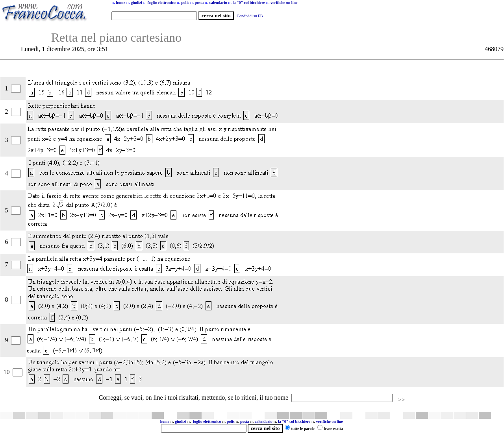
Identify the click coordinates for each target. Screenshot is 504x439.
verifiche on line (329, 421)
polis (231, 421)
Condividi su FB (250, 16)
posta (245, 421)
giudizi (136, 3)
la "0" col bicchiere (294, 421)
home (165, 421)
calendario (264, 421)
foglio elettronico (208, 421)
